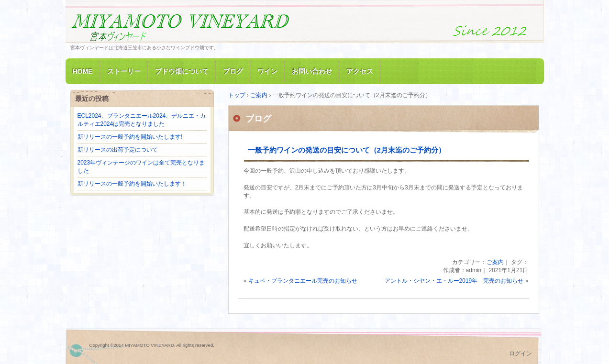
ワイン (267, 71)
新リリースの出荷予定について (118, 150)
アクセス (360, 71)
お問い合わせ (312, 71)
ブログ (233, 71)
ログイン (520, 353)
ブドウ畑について (182, 71)
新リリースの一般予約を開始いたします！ (132, 184)
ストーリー (124, 71)
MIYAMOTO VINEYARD (180, 26)
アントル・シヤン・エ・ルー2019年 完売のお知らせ (454, 281)
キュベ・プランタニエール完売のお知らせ (303, 281)
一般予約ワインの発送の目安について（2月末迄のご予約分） (347, 150)
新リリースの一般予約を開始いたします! (130, 137)
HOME (83, 71)
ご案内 (495, 262)
